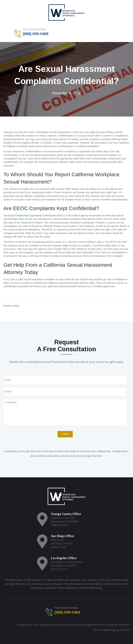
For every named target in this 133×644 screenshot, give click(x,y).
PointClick (125, 630)
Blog (17, 306)
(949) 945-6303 (59, 525)
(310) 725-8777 (59, 569)
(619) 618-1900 (59, 547)
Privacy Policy (123, 625)
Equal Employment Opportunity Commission (32, 215)
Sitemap (110, 625)
